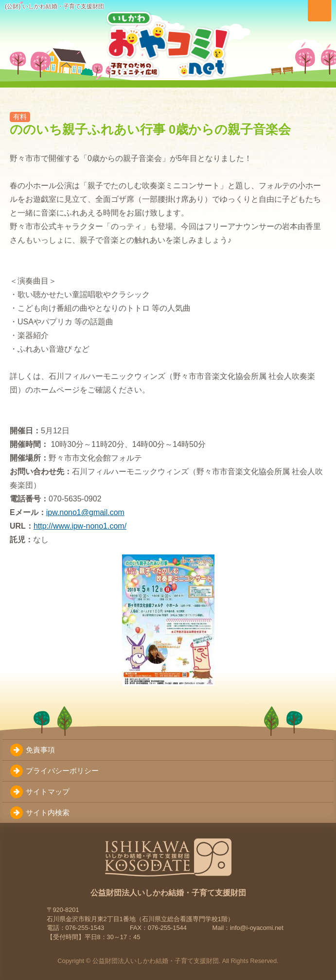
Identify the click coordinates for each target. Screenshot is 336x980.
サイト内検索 (48, 812)
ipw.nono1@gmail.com (85, 512)
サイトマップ (48, 792)
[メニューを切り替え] (319, 11)
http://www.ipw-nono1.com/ (80, 526)
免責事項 (40, 750)
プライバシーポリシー (62, 771)
